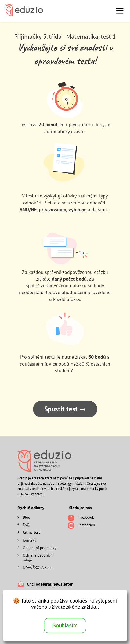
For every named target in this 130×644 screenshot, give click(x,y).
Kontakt (29, 540)
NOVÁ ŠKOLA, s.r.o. (38, 568)
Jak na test (31, 532)
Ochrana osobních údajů (38, 558)
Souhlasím (65, 625)
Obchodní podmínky (40, 548)
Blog (27, 517)
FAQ (26, 525)
